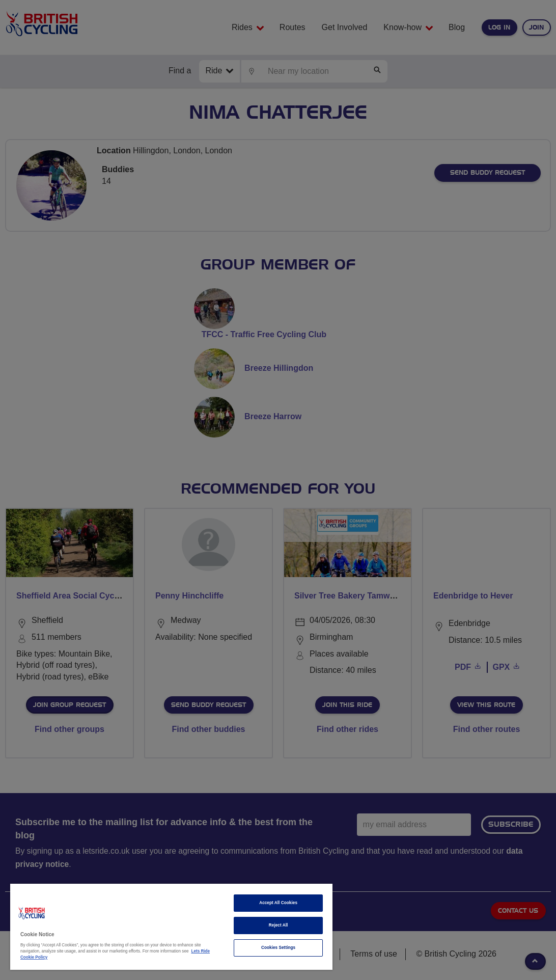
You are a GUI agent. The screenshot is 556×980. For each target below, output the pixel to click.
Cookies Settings (278, 948)
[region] (171, 927)
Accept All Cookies (278, 903)
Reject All (279, 925)
